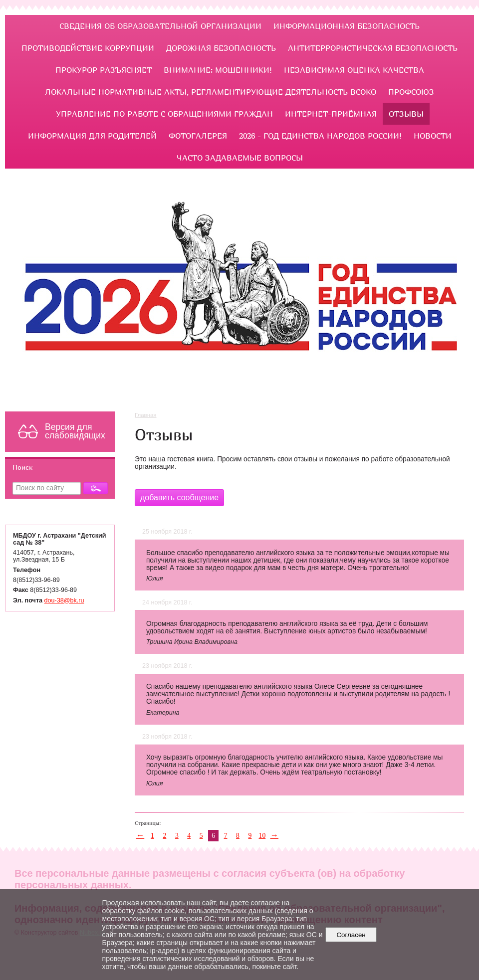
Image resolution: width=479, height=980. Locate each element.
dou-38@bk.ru (64, 600)
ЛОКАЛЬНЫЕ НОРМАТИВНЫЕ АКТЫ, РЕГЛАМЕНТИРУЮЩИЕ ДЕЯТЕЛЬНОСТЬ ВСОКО (211, 92)
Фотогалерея (198, 136)
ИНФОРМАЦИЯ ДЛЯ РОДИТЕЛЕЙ (92, 136)
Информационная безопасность (347, 26)
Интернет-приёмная (331, 114)
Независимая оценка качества (354, 70)
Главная (146, 415)
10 (262, 836)
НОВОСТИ (433, 136)
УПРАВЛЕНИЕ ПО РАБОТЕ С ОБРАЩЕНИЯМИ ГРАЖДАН (164, 114)
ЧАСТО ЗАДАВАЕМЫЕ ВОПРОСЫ (240, 158)
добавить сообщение (179, 497)
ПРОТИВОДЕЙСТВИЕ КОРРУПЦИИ (88, 48)
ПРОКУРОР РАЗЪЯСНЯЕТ (104, 70)
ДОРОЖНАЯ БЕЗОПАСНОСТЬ (221, 48)
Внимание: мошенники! (218, 70)
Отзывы (406, 114)
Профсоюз (411, 92)
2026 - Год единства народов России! (320, 136)
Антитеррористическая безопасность (373, 48)
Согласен (351, 935)
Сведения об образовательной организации (160, 26)
